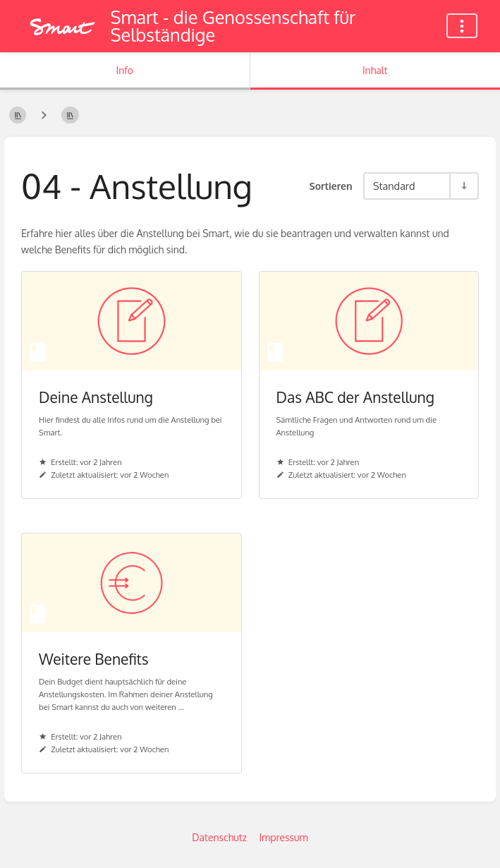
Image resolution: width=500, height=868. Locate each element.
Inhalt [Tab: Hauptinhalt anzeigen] (375, 70)
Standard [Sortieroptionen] (394, 186)
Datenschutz (219, 837)
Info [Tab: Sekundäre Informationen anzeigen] (124, 70)
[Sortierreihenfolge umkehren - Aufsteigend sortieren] (463, 186)
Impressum (283, 837)
